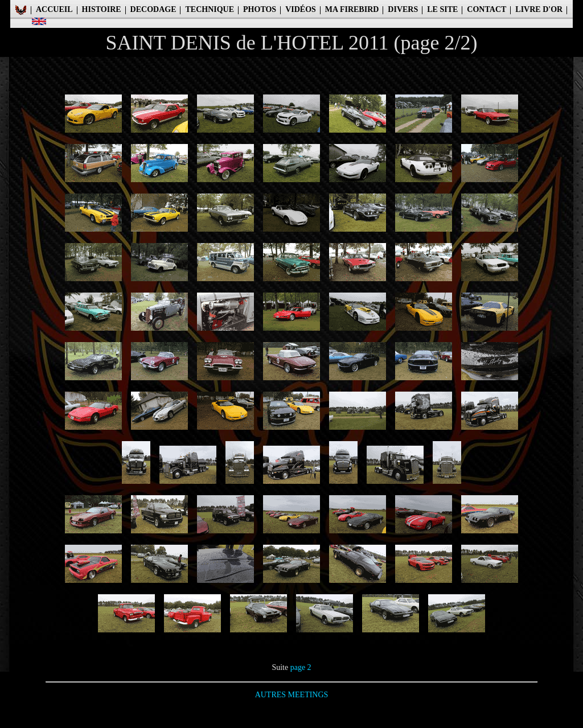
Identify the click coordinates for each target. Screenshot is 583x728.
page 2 (301, 667)
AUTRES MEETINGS (292, 695)
